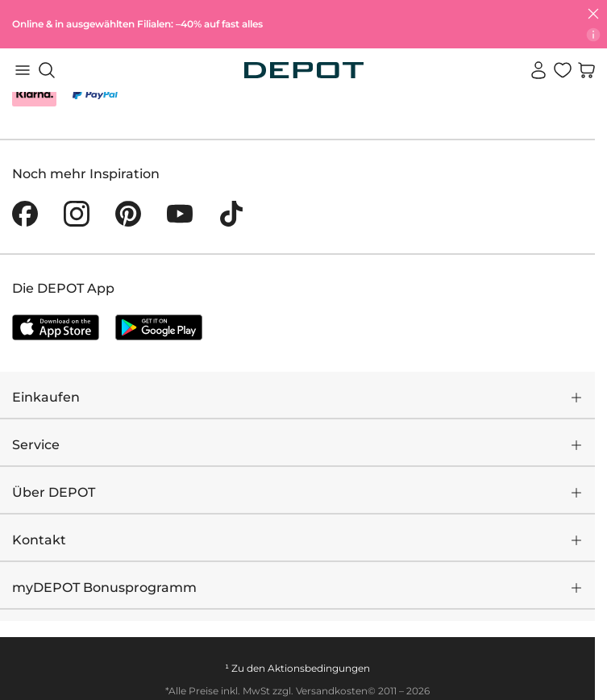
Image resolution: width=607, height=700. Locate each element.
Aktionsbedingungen (319, 668)
